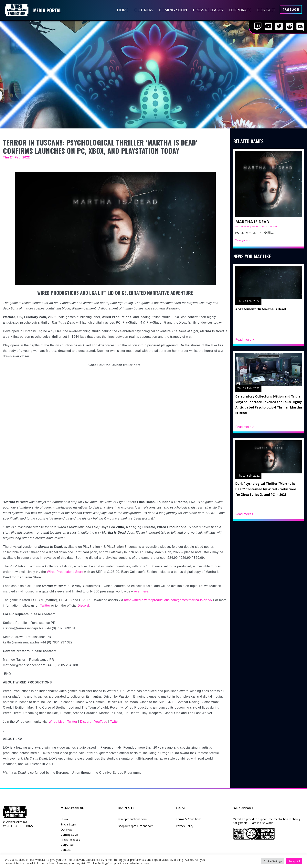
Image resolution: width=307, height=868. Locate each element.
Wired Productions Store (65, 572)
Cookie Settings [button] (273, 861)
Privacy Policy (185, 826)
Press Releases (208, 10)
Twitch (115, 722)
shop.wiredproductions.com (136, 826)
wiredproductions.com (132, 819)
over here (141, 591)
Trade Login (291, 9)
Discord (83, 606)
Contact (266, 10)
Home (123, 10)
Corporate (240, 10)
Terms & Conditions (189, 819)
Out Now (144, 10)
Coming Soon (173, 10)
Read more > (245, 339)
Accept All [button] (294, 861)
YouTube (101, 722)
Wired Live (57, 722)
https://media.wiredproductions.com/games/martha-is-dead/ (168, 600)
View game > (243, 240)
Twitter (45, 606)
